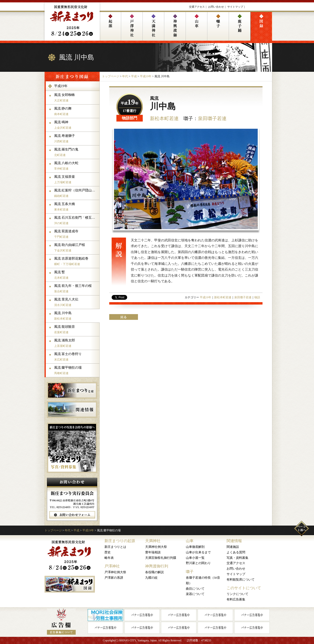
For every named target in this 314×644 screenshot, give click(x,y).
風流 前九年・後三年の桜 (76, 289)
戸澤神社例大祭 (115, 572)
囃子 (190, 572)
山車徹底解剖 (195, 547)
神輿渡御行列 (157, 566)
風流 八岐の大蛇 (76, 166)
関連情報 (234, 541)
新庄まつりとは (115, 547)
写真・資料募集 (237, 558)
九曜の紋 (151, 578)
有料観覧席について (241, 580)
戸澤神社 (112, 566)
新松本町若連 (164, 118)
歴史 (108, 552)
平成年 (130, 103)
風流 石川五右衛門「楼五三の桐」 (76, 220)
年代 (125, 76)
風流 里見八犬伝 (76, 302)
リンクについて (237, 594)
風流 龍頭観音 (76, 329)
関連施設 (233, 547)
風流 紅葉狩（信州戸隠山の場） (76, 193)
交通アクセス (197, 7)
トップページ (111, 76)
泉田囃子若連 (212, 118)
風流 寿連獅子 (76, 139)
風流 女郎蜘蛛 (76, 98)
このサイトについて (244, 588)
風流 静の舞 (76, 111)
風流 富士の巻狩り (76, 357)
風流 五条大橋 (76, 207)
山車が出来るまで (198, 552)
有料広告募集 (236, 599)
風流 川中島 (76, 316)
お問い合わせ (216, 7)
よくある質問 (236, 552)
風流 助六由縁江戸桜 (76, 248)
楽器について (195, 594)
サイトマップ (235, 7)
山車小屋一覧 (195, 558)
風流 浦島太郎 (76, 343)
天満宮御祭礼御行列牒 (161, 558)
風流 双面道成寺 (76, 234)
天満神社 (153, 541)
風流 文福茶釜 (76, 179)
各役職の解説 (154, 572)
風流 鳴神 (76, 125)
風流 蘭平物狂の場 (76, 370)
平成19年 (146, 76)
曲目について (195, 589)
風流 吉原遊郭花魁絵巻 (76, 261)
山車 (190, 541)
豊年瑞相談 (153, 552)
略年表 (109, 558)
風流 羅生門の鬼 (76, 152)
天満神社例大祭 (156, 547)
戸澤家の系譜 (114, 578)
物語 (257, 297)
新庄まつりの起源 (120, 541)
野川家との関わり (198, 563)
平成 (134, 76)
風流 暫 (76, 275)
